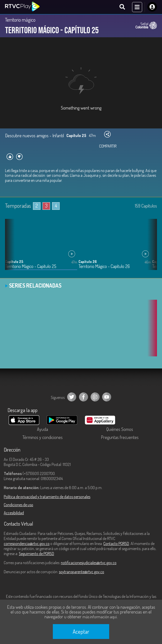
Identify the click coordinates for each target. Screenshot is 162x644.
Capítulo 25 (14, 262)
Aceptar (81, 631)
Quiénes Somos (120, 429)
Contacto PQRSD (116, 544)
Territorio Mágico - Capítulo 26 (104, 266)
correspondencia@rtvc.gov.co (27, 544)
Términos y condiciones (43, 437)
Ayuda (43, 429)
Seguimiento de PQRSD (36, 554)
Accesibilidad (14, 513)
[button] (151, 248)
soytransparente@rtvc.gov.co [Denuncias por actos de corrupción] (82, 572)
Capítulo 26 (88, 262)
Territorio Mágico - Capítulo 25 (31, 266)
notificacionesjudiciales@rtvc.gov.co (89, 563)
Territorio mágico (20, 20)
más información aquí (100, 617)
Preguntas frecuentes (120, 437)
